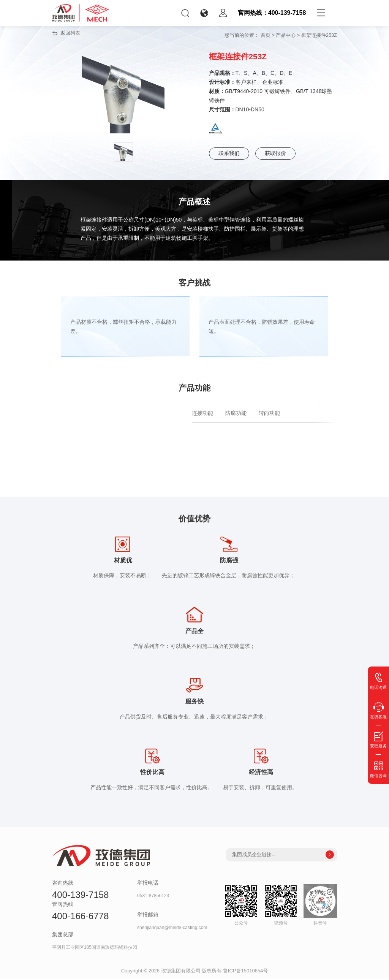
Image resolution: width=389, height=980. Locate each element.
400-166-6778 (80, 917)
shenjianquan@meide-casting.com (172, 929)
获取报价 (275, 154)
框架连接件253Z (319, 35)
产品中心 (286, 35)
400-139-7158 (80, 895)
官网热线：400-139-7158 (272, 13)
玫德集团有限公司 (181, 971)
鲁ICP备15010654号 (246, 971)
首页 (266, 35)
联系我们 (229, 154)
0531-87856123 (153, 896)
